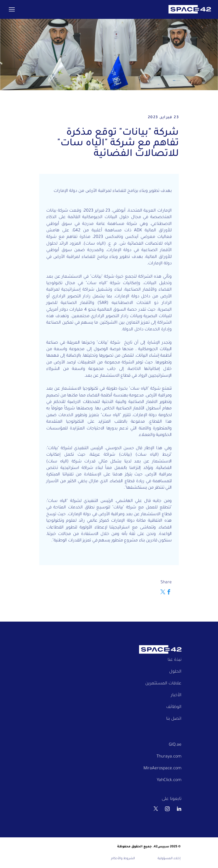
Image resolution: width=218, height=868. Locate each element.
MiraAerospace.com (162, 769)
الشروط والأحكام (123, 859)
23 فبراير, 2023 (163, 118)
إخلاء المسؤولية (169, 859)
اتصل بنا (174, 719)
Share (166, 583)
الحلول (175, 672)
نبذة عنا (175, 660)
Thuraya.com (169, 757)
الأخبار (176, 696)
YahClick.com (169, 780)
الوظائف (174, 707)
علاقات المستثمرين (163, 684)
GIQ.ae (175, 745)
